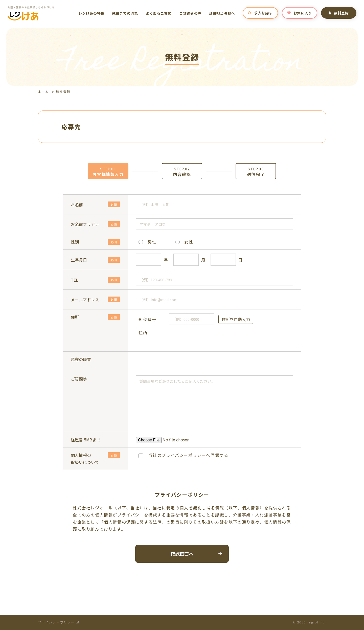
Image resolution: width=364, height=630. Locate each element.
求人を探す (260, 13)
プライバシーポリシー (59, 622)
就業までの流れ (125, 13)
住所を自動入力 (236, 319)
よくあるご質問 (159, 13)
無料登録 (339, 13)
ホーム (43, 92)
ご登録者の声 (190, 13)
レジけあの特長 (91, 13)
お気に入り (300, 13)
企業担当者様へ (222, 13)
